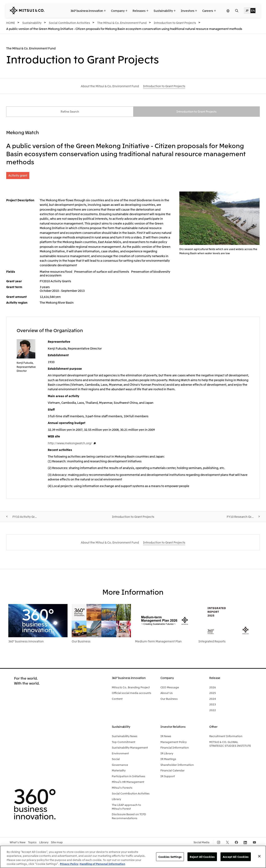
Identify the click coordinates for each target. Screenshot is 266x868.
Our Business (81, 642)
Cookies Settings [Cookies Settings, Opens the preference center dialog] (170, 857)
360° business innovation (26, 642)
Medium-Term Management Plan (158, 642)
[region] (133, 857)
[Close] (259, 856)
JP (247, 10)
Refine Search (70, 112)
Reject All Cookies (202, 857)
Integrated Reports (212, 642)
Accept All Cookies (236, 857)
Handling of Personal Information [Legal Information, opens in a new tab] (102, 864)
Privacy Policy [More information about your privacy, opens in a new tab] (69, 864)
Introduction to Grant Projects (196, 112)
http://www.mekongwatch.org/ (70, 443)
